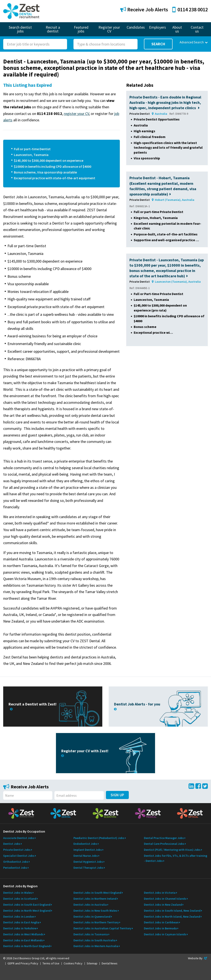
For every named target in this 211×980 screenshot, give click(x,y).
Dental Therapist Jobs (88, 868)
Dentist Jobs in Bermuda (160, 928)
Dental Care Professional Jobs (164, 844)
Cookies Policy (73, 963)
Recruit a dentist (53, 29)
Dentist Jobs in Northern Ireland (95, 899)
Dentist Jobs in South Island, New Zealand (172, 911)
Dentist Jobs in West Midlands (23, 934)
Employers (158, 27)
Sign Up (117, 795)
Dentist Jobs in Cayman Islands (165, 934)
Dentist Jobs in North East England (27, 946)
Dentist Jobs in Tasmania (91, 934)
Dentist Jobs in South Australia (95, 940)
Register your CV (109, 29)
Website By (198, 958)
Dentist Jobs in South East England (27, 905)
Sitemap (92, 963)
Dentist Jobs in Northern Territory (96, 922)
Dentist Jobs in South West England (97, 893)
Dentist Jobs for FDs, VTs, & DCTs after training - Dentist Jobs (176, 858)
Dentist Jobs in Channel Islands (165, 899)
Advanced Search (194, 42)
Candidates (136, 27)
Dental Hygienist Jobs (88, 862)
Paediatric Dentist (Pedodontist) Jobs (99, 838)
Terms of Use (51, 963)
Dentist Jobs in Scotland (20, 899)
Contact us (197, 29)
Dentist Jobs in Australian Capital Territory (102, 928)
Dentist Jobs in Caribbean (161, 922)
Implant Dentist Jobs (88, 850)
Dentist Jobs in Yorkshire (20, 928)
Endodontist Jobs (85, 844)
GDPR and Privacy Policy (23, 963)
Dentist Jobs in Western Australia (96, 946)
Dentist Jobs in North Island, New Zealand (172, 917)
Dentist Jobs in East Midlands (23, 940)
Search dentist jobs (20, 29)
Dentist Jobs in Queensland (92, 917)
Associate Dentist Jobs (19, 838)
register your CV (76, 114)
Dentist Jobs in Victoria (160, 893)
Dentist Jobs (12, 844)
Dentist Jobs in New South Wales (95, 911)
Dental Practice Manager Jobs (164, 838)
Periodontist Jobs (15, 868)
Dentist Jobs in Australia (90, 905)
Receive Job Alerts (144, 10)
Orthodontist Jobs (16, 862)
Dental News (110, 963)
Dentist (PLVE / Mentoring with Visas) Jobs (172, 850)
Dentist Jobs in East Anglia (21, 922)
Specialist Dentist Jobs (19, 856)
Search (158, 44)
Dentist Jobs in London (19, 917)
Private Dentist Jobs (17, 850)
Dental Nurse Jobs (86, 856)
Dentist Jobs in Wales (18, 893)
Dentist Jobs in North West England (27, 911)
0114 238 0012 (190, 10)
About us (177, 29)
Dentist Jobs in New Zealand (163, 905)
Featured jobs (81, 29)
